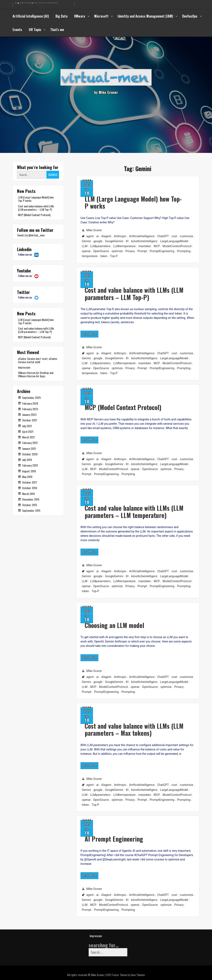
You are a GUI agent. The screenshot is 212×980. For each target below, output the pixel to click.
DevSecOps (190, 16)
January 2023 (29, 414)
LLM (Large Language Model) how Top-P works (114, 199)
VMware (80, 16)
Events (17, 30)
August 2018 (29, 471)
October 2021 (30, 420)
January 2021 (29, 448)
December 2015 (31, 499)
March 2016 (28, 494)
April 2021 (28, 431)
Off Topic (35, 30)
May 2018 (27, 477)
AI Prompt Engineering (91, 834)
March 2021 (28, 437)
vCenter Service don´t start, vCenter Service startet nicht (38, 360)
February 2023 (30, 409)
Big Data (61, 16)
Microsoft (101, 16)
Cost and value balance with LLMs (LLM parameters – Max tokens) (115, 724)
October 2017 (30, 482)
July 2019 (27, 460)
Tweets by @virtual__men (31, 235)
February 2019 (30, 465)
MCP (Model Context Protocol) (102, 403)
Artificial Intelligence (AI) (31, 16)
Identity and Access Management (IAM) (145, 16)
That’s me (57, 30)
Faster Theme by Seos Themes (128, 975)
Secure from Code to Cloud (32, 3)
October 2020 (30, 454)
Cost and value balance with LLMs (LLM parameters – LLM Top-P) (115, 288)
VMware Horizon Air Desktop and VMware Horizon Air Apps (36, 374)
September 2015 (31, 510)
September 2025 (31, 397)
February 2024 (30, 403)
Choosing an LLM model (92, 621)
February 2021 (30, 443)
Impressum (24, 367)
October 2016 (30, 488)
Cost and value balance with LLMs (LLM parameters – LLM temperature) (115, 506)
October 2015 (30, 505)
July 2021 (27, 426)
